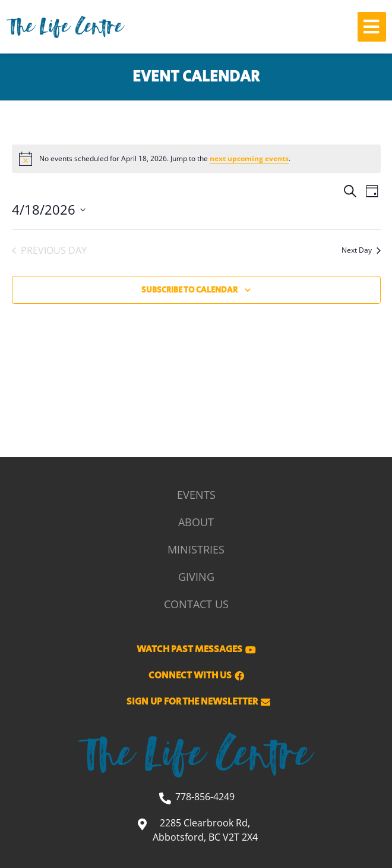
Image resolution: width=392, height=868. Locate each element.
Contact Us (196, 604)
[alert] (196, 159)
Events (196, 495)
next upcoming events (249, 158)
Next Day (361, 250)
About (196, 522)
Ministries (196, 549)
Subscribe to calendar (189, 290)
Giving (196, 577)
